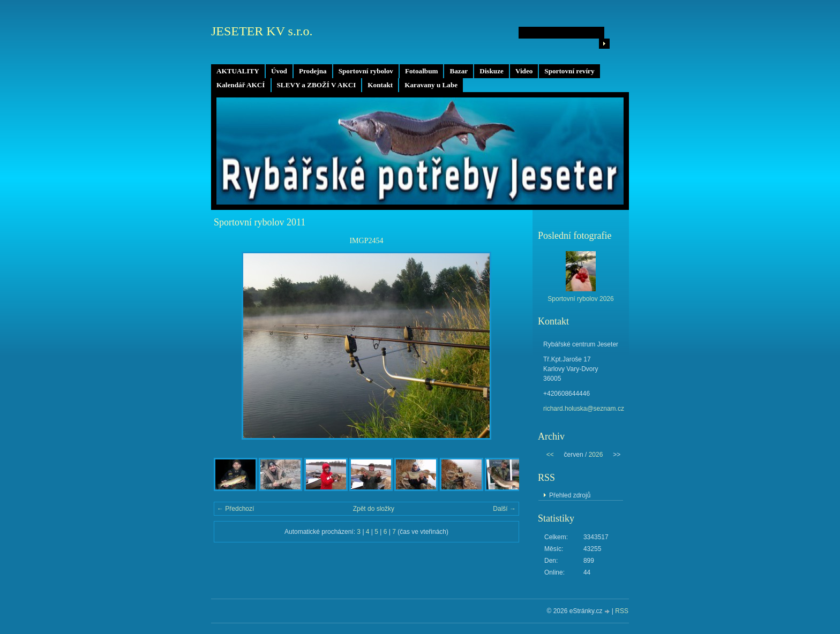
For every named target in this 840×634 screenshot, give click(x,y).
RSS (622, 611)
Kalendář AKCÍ (241, 85)
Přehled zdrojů (570, 495)
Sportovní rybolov (366, 71)
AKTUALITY (238, 71)
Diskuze (492, 71)
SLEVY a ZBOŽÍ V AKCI (317, 85)
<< (550, 455)
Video (524, 71)
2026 (596, 455)
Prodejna (313, 71)
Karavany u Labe (431, 85)
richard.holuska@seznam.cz (584, 409)
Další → (504, 509)
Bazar (459, 71)
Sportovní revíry (569, 71)
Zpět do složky (374, 509)
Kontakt (380, 85)
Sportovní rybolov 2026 (580, 299)
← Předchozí (235, 509)
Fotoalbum (422, 71)
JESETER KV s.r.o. (262, 31)
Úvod (279, 71)
